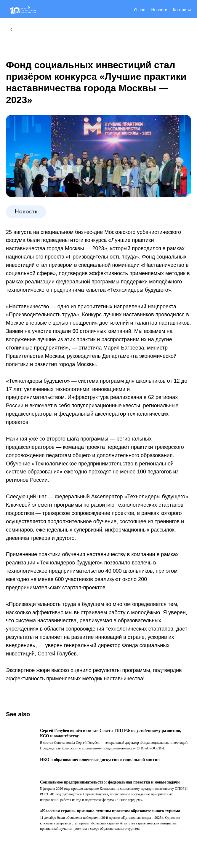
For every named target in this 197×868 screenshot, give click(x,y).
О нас (140, 10)
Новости (159, 10)
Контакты (182, 10)
